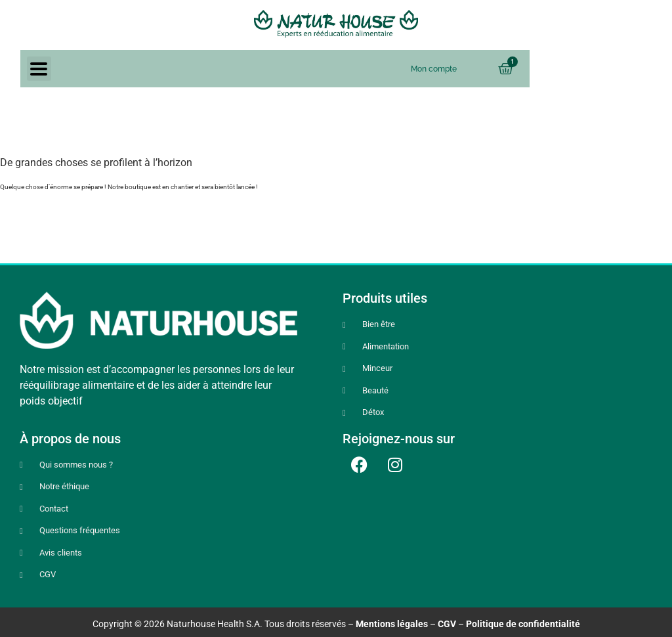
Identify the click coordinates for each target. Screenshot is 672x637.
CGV (447, 624)
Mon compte (434, 69)
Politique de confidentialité (523, 624)
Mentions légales (392, 624)
